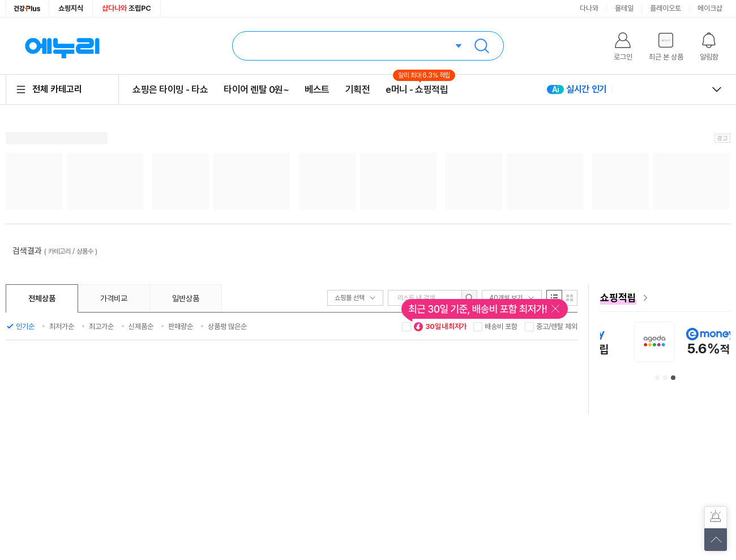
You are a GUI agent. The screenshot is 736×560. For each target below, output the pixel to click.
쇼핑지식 (71, 8)
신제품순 (141, 326)
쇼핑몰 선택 (355, 298)
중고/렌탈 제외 (557, 326)
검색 (482, 46)
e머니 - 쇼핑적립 (417, 89)
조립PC (127, 8)
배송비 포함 (501, 326)
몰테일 (624, 8)
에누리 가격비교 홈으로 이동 (62, 46)
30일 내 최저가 (440, 327)
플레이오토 (666, 8)
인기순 (25, 326)
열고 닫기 (717, 89)
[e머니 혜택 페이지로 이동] (665, 298)
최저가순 (62, 326)
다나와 (589, 8)
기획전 (358, 89)
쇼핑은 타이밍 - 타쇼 (170, 89)
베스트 (317, 89)
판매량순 (181, 326)
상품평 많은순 (227, 326)
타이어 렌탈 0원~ (256, 89)
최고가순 (101, 326)
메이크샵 (710, 8)
